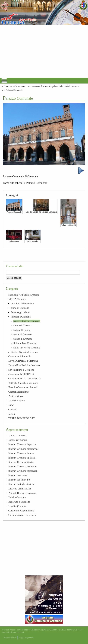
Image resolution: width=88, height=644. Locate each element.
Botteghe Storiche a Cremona (23, 383)
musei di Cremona (23, 334)
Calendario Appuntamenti (21, 511)
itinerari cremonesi (18, 475)
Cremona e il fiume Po (20, 356)
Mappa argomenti (26, 637)
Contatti (12, 409)
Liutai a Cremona (17, 435)
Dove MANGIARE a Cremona (24, 365)
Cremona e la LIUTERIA (21, 374)
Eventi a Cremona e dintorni (23, 387)
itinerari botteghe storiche (21, 484)
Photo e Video (15, 396)
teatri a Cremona (22, 330)
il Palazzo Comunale (13, 90)
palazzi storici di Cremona (27, 321)
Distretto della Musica (20, 489)
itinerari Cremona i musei (21, 453)
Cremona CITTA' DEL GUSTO (24, 379)
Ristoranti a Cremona (19, 502)
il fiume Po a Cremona (25, 343)
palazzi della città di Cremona (66, 86)
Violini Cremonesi (18, 440)
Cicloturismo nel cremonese (22, 515)
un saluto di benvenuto (22, 303)
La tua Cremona (16, 401)
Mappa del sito (10, 637)
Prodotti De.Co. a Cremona (22, 493)
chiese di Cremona (23, 325)
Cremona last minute (19, 392)
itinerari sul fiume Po (19, 480)
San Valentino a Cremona (21, 370)
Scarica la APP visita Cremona (24, 295)
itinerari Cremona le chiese (22, 466)
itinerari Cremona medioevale (23, 449)
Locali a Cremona (17, 506)
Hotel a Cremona (17, 497)
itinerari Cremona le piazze (22, 444)
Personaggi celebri (20, 312)
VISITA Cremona (17, 299)
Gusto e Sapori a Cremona (24, 352)
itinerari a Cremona (21, 317)
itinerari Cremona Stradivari (23, 471)
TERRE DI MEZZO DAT (21, 418)
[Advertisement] (44, 51)
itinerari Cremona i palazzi (22, 458)
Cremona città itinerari (40, 86)
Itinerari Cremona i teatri (21, 462)
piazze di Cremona (23, 339)
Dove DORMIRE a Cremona (23, 361)
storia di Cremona (20, 308)
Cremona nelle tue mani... (15, 86)
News (11, 405)
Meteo (12, 414)
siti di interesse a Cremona (27, 348)
